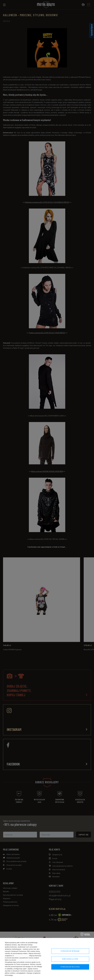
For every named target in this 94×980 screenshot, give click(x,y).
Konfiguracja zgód (70, 959)
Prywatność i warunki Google (27, 960)
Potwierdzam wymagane (70, 951)
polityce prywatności (21, 956)
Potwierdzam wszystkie (70, 967)
